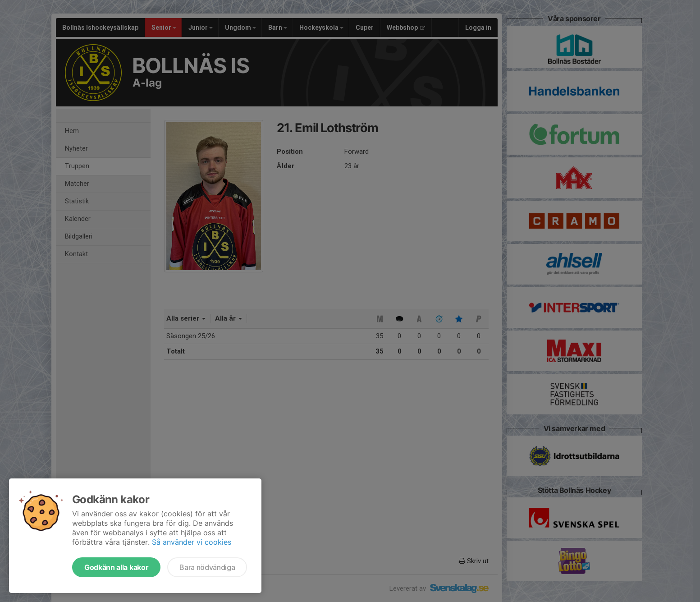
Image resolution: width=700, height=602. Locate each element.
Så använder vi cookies (192, 542)
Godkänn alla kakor (116, 567)
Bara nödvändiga (207, 567)
